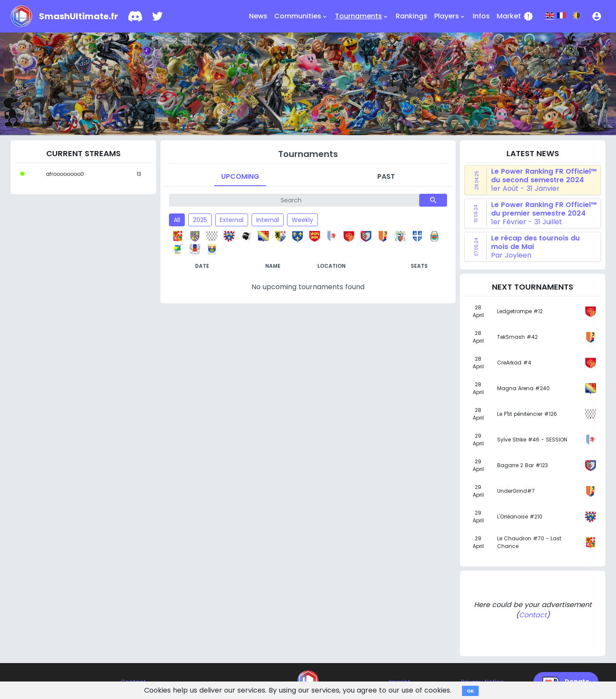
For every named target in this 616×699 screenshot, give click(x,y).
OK (470, 691)
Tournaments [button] (362, 16)
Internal (268, 220)
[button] (597, 16)
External (232, 220)
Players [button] (450, 16)
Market (515, 16)
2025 (200, 220)
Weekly (302, 220)
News (258, 16)
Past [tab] (386, 176)
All (177, 220)
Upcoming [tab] (240, 176)
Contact (533, 615)
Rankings (412, 16)
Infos (481, 16)
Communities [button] (301, 16)
